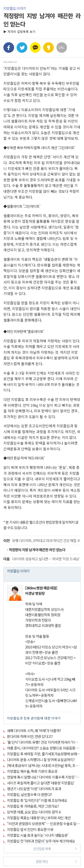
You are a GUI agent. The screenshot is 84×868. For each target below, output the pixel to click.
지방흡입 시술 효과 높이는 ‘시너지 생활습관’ (38, 835)
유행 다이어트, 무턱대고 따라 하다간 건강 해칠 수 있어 (42, 540)
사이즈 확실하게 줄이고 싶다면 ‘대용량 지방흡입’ (41, 783)
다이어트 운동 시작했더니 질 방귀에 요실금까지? (41, 760)
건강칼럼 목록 (55, 848)
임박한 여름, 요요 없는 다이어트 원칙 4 (34, 812)
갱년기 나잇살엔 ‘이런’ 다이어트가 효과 (34, 789)
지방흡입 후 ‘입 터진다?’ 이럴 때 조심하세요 (37, 800)
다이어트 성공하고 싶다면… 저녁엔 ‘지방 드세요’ (42, 559)
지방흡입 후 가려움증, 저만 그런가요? (33, 806)
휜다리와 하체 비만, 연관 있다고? (30, 736)
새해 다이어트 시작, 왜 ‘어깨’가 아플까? (34, 730)
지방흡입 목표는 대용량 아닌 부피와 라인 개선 (39, 818)
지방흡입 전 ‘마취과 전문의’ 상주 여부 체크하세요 (41, 841)
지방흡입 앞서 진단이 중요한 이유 (30, 829)
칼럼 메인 (56, 861)
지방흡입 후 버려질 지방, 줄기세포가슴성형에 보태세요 (45, 754)
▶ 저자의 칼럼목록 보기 (19, 32)
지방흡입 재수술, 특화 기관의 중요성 (32, 771)
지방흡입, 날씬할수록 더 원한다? (29, 794)
